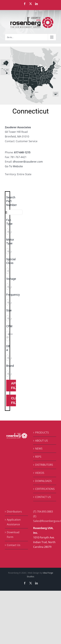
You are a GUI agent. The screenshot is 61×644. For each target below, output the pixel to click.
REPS (38, 457)
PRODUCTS (42, 433)
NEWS (39, 449)
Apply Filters (14, 386)
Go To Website (14, 166)
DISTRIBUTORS (44, 465)
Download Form (13, 535)
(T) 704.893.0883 (43, 512)
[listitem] (5, 63)
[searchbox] (22, 232)
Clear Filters (14, 400)
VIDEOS (40, 473)
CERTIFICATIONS (45, 489)
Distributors (14, 512)
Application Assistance (14, 522)
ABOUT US (41, 441)
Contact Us (14, 545)
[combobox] (7, 232)
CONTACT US (43, 497)
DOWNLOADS (43, 481)
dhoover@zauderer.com (28, 162)
